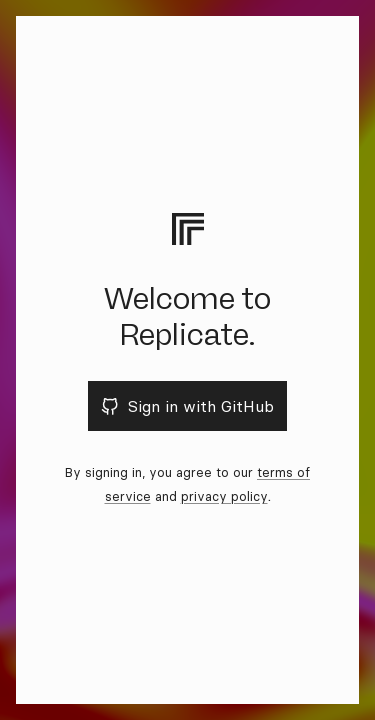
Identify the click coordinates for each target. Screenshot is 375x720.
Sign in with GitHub (187, 406)
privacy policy (224, 496)
